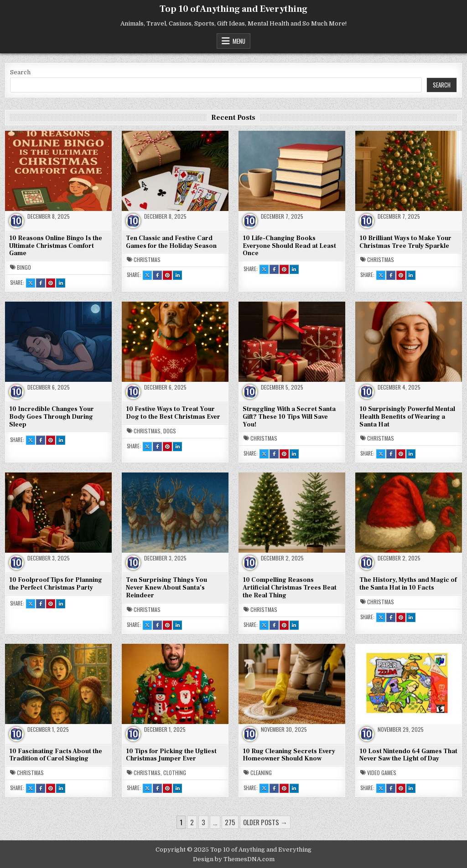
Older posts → (265, 822)
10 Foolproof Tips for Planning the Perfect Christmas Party (56, 584)
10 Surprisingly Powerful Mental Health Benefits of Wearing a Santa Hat (407, 417)
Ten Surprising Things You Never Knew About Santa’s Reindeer (166, 588)
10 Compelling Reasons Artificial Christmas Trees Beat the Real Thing (290, 588)
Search (20, 72)
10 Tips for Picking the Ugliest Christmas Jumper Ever (171, 755)
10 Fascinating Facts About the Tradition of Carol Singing (56, 755)
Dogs (170, 431)
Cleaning (261, 773)
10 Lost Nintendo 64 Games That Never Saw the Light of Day (408, 755)
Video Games (382, 773)
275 (230, 822)
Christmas (147, 260)
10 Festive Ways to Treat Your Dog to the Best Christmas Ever (173, 413)
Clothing (175, 773)
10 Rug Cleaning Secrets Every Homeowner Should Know (289, 755)
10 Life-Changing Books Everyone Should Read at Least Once (289, 246)
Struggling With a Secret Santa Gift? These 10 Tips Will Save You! (289, 417)
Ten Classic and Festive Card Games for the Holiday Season (171, 242)
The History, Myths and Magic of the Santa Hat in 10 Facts (408, 584)
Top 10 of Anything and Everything (233, 9)
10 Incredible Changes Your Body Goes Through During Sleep (52, 417)
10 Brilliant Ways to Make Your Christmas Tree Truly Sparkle (405, 242)
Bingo (24, 267)
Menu (239, 41)
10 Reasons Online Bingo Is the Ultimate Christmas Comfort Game (56, 246)
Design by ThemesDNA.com (234, 859)
